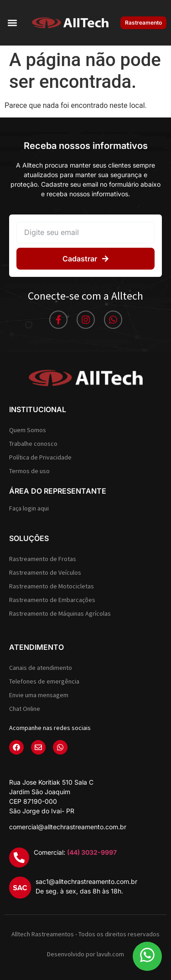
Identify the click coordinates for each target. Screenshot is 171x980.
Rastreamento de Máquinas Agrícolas (60, 613)
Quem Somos (28, 430)
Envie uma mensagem (39, 695)
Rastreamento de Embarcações (52, 600)
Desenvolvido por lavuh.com (85, 954)
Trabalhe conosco (33, 444)
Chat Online (25, 709)
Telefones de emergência (44, 681)
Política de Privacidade (40, 457)
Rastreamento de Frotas (43, 559)
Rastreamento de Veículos (45, 572)
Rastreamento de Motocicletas (52, 586)
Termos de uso (29, 471)
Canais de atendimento (41, 668)
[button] (12, 23)
